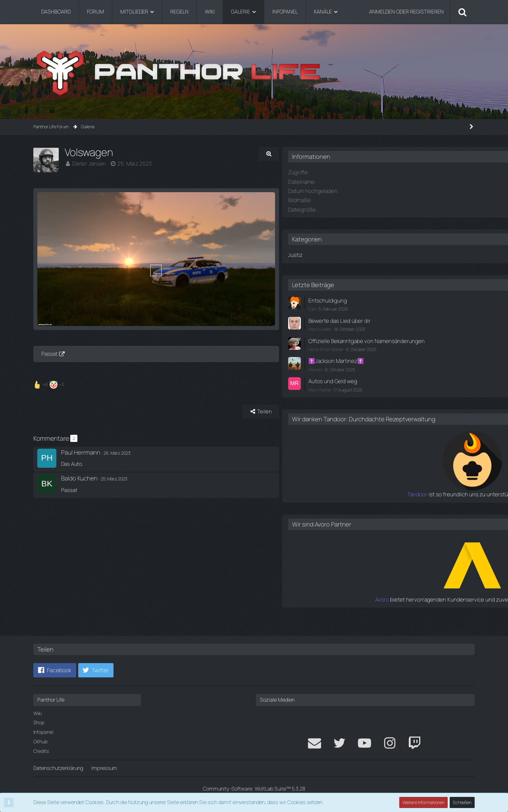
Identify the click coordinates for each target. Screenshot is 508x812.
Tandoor (356, 503)
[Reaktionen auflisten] (50, 408)
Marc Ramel (377, 391)
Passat (49, 379)
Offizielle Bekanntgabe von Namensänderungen (396, 341)
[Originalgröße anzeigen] (314, 154)
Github (40, 742)
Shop (39, 722)
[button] (55, 670)
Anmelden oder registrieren (406, 12)
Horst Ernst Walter (384, 353)
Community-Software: (254, 789)
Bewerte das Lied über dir (394, 318)
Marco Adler (377, 326)
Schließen (462, 802)
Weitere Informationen (424, 802)
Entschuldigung (383, 299)
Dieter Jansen (88, 163)
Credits (41, 751)
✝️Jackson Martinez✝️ (392, 364)
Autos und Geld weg (389, 384)
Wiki (38, 713)
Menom (373, 372)
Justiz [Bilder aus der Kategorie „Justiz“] (353, 254)
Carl (370, 307)
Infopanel (43, 732)
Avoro (360, 608)
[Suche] (462, 12)
